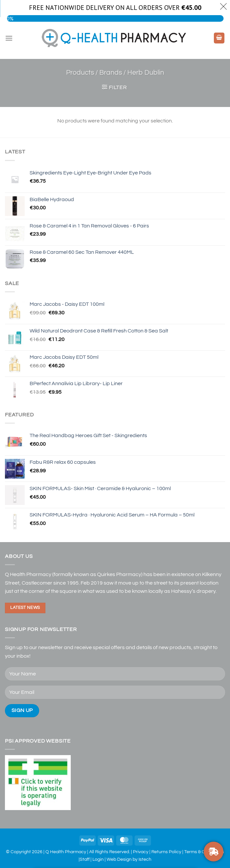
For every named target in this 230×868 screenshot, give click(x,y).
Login (98, 859)
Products (80, 73)
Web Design (119, 859)
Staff (85, 859)
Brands (111, 73)
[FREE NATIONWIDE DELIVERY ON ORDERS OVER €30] (214, 852)
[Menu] (9, 38)
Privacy (141, 852)
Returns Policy (166, 852)
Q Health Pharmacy (66, 852)
